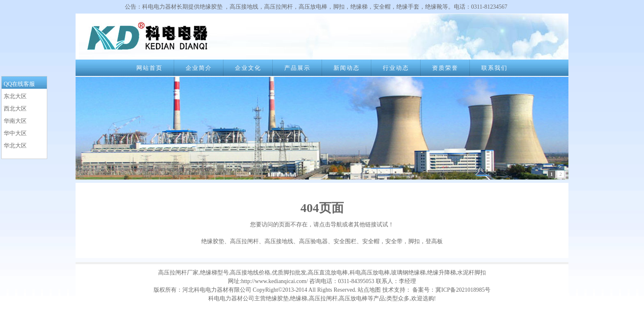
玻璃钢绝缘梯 (408, 273)
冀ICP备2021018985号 (463, 290)
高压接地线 (279, 241)
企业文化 (248, 68)
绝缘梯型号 (214, 273)
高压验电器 (313, 241)
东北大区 (15, 96)
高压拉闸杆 (244, 241)
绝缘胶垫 (213, 241)
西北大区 (15, 109)
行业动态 (396, 68)
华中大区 (15, 133)
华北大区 (15, 146)
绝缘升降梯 (442, 273)
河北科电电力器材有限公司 (217, 290)
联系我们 (494, 68)
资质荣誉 (445, 68)
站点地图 (369, 290)
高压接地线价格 (250, 273)
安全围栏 (345, 241)
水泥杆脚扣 (471, 273)
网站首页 (149, 68)
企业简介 (199, 68)
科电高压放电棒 (370, 273)
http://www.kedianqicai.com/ (274, 281)
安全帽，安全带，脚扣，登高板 (402, 241)
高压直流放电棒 (328, 273)
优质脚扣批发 (289, 273)
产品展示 (297, 68)
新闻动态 (347, 68)
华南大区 (15, 121)
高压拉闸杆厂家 (178, 273)
